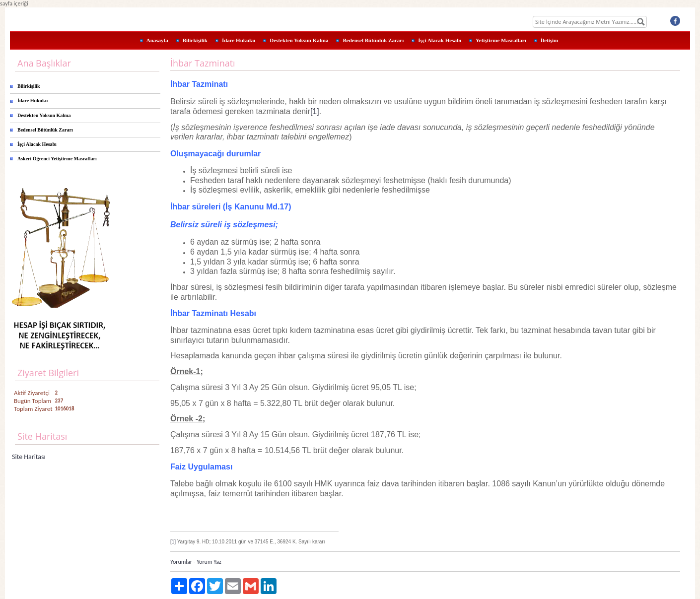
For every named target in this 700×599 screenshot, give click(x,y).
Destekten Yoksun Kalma (299, 40)
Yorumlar (181, 562)
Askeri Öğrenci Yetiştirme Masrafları (57, 159)
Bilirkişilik (195, 40)
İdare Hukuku (239, 40)
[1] (315, 111)
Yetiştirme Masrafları (501, 40)
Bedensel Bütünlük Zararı (373, 40)
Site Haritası (29, 457)
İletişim (549, 40)
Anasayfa (157, 40)
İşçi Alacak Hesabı (440, 40)
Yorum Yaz (209, 562)
